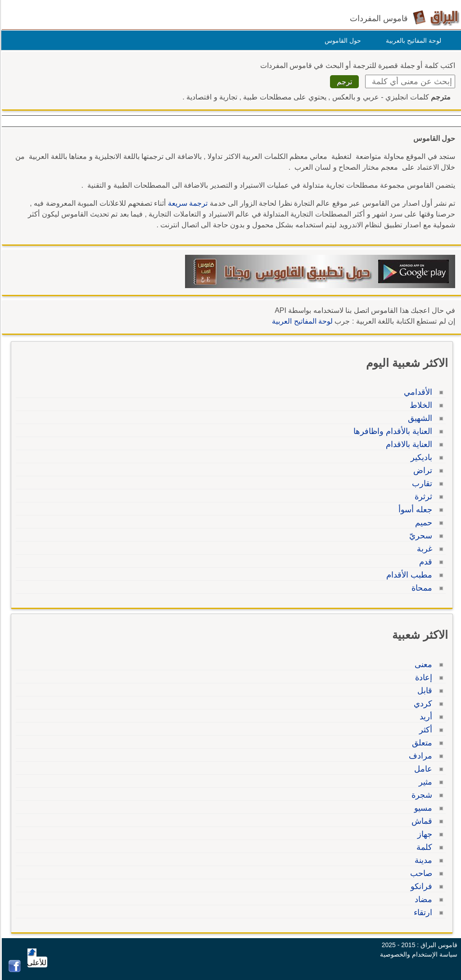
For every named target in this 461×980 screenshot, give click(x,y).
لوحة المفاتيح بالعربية (412, 41)
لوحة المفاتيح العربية (301, 321)
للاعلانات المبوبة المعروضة (85, 203)
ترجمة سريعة (186, 203)
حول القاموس (341, 41)
